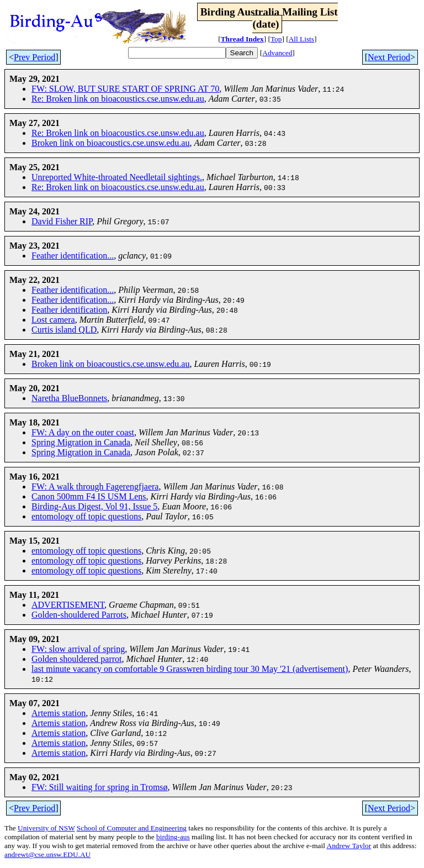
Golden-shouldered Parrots (79, 615)
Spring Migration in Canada (81, 442)
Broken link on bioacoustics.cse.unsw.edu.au (110, 143)
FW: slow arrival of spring (78, 649)
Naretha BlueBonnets (69, 398)
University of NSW (46, 828)
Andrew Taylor (349, 846)
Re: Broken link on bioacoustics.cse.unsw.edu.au (118, 99)
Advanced (277, 53)
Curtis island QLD (64, 330)
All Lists (301, 39)
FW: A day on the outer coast (83, 432)
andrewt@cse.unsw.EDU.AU (47, 854)
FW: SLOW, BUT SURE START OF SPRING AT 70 (125, 89)
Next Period (389, 57)
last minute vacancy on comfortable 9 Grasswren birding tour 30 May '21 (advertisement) (190, 669)
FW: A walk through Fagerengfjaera (95, 486)
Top (276, 39)
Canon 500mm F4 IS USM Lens (89, 496)
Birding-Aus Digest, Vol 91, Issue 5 (94, 506)
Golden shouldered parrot (77, 659)
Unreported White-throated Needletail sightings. (117, 177)
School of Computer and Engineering (132, 828)
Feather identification (69, 310)
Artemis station (59, 713)
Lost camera (53, 320)
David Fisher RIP (62, 221)
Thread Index (242, 39)
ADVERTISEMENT (68, 605)
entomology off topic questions (86, 516)
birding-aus (173, 837)
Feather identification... (73, 256)
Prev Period (35, 57)
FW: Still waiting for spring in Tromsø (100, 787)
